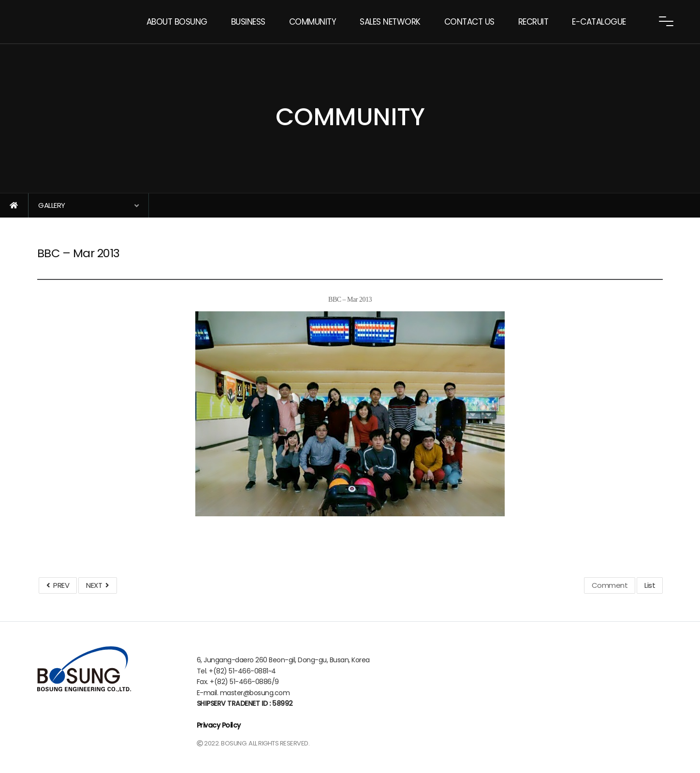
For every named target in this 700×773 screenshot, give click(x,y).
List (650, 585)
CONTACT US (469, 22)
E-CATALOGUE (599, 22)
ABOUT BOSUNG (177, 22)
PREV (58, 585)
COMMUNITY (313, 22)
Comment (610, 585)
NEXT (97, 585)
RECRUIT (533, 22)
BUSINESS (248, 22)
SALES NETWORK (390, 22)
